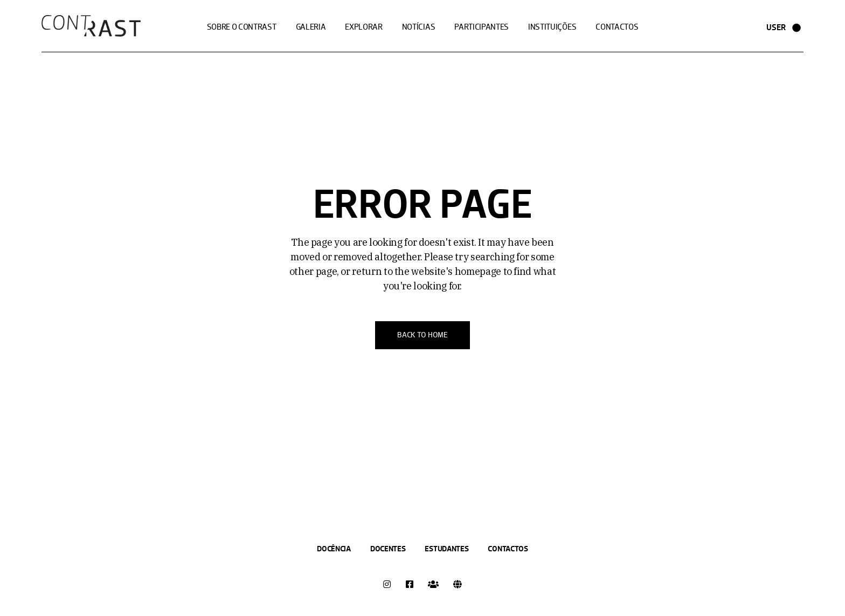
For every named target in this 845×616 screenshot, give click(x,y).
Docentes (388, 549)
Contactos (508, 549)
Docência (334, 549)
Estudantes (446, 549)
